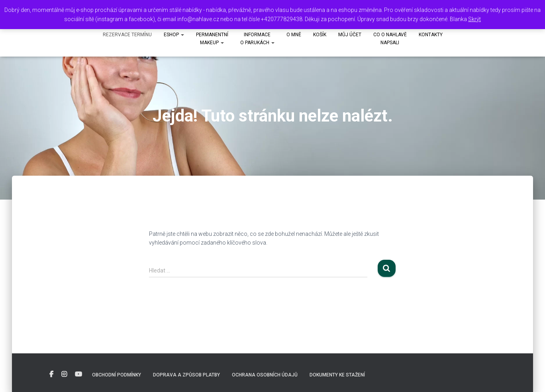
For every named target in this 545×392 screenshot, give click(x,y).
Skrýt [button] (474, 19)
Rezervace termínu (127, 35)
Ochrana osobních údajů (265, 375)
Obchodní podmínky (117, 375)
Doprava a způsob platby (186, 375)
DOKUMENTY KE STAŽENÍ (337, 375)
